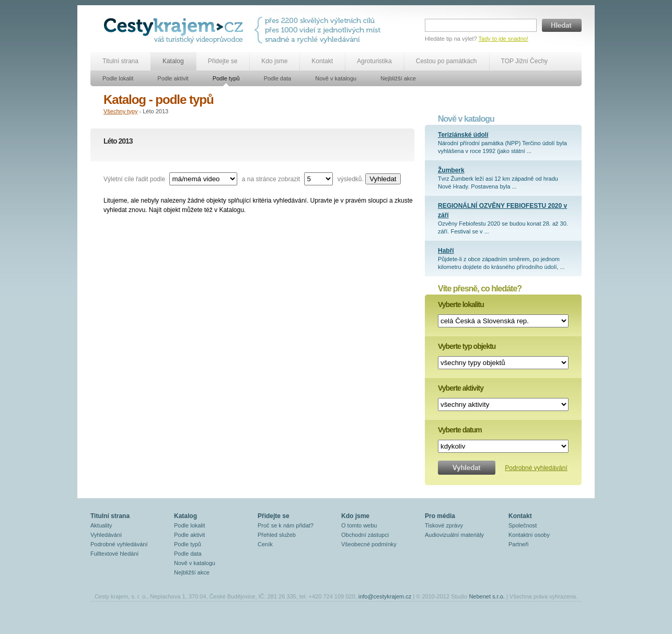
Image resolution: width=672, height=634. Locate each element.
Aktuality (101, 525)
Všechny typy (120, 111)
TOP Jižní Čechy (525, 61)
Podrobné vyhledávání (536, 468)
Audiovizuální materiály (454, 535)
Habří (446, 251)
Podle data (278, 78)
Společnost (523, 525)
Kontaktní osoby (529, 535)
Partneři (519, 544)
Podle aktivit (173, 78)
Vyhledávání (106, 535)
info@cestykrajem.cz (385, 596)
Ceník (265, 544)
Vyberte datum (460, 430)
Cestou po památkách (447, 61)
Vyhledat (383, 179)
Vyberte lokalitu (461, 304)
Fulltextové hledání (114, 554)
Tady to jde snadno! (503, 39)
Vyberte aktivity (461, 388)
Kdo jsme (274, 61)
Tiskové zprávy (444, 525)
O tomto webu (359, 525)
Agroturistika (374, 61)
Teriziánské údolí (463, 135)
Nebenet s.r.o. (487, 596)
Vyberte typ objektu (467, 346)
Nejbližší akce (398, 78)
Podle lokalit (118, 78)
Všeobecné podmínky (369, 544)
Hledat (562, 25)
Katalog (173, 61)
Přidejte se (223, 61)
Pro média (440, 516)
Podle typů (226, 78)
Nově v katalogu (336, 78)
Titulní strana (120, 61)
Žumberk (451, 170)
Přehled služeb (277, 535)
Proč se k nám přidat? (286, 525)
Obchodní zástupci (365, 535)
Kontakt (322, 61)
